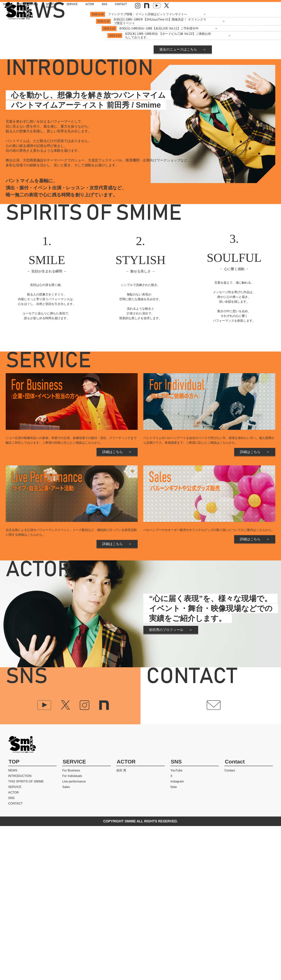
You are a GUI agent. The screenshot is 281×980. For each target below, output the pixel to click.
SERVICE (179, 6)
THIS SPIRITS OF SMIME (26, 935)
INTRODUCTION (127, 6)
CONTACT (228, 6)
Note (174, 941)
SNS (211, 6)
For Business (71, 924)
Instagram (177, 935)
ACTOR (197, 6)
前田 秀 (121, 924)
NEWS (105, 6)
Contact (230, 924)
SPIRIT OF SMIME (155, 6)
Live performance (74, 935)
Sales (66, 941)
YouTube (176, 924)
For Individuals (72, 930)
